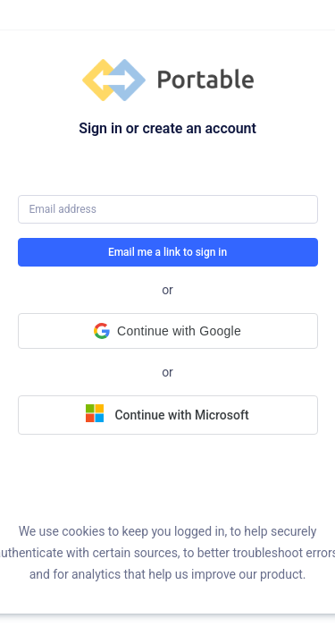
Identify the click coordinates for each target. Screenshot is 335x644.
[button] (168, 331)
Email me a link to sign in (167, 252)
